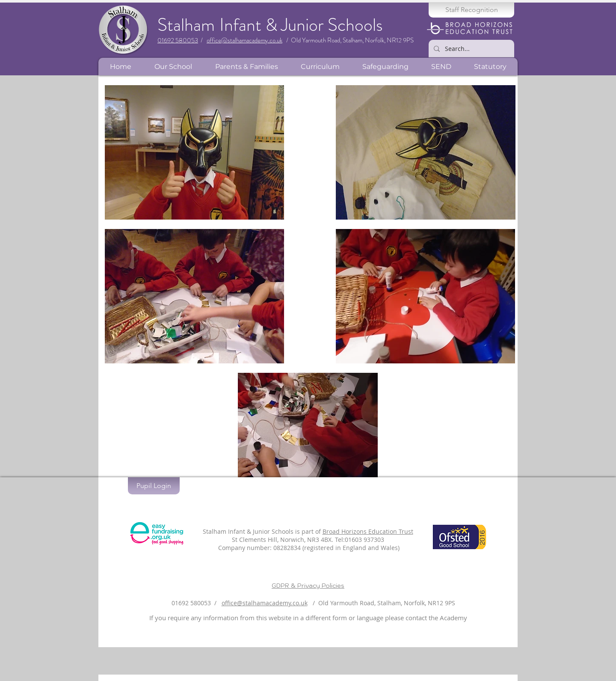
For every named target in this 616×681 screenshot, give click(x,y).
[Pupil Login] (154, 486)
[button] (173, 67)
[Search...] (471, 49)
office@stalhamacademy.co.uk (244, 40)
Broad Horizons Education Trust (368, 531)
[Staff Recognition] (471, 10)
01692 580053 (178, 40)
